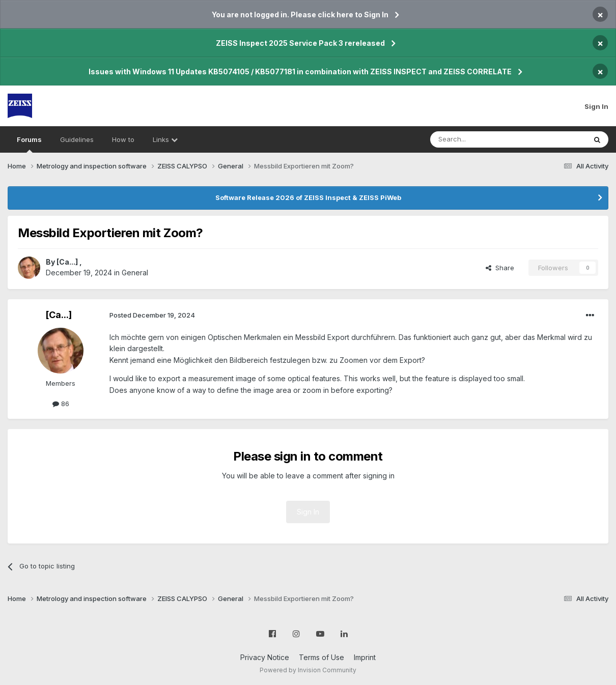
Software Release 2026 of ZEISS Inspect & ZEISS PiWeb (308, 197)
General (135, 273)
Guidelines (77, 139)
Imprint (365, 657)
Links (165, 139)
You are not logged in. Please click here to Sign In (300, 15)
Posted (152, 315)
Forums (29, 144)
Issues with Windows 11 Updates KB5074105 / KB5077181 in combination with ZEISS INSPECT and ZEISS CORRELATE (300, 72)
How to (123, 139)
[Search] (482, 139)
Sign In (596, 106)
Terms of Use (321, 657)
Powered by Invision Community (308, 670)
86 (61, 404)
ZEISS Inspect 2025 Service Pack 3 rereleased (300, 43)
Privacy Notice (265, 657)
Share (500, 268)
